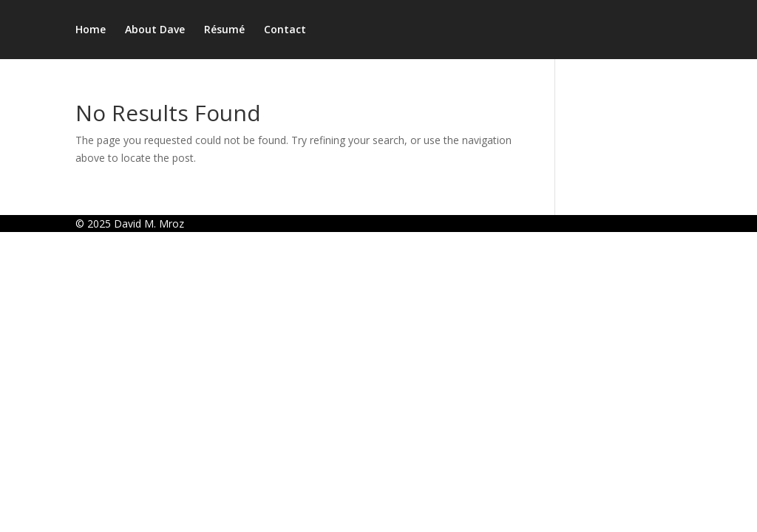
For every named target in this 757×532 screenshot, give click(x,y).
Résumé (224, 30)
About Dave (155, 30)
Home (91, 30)
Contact (285, 30)
